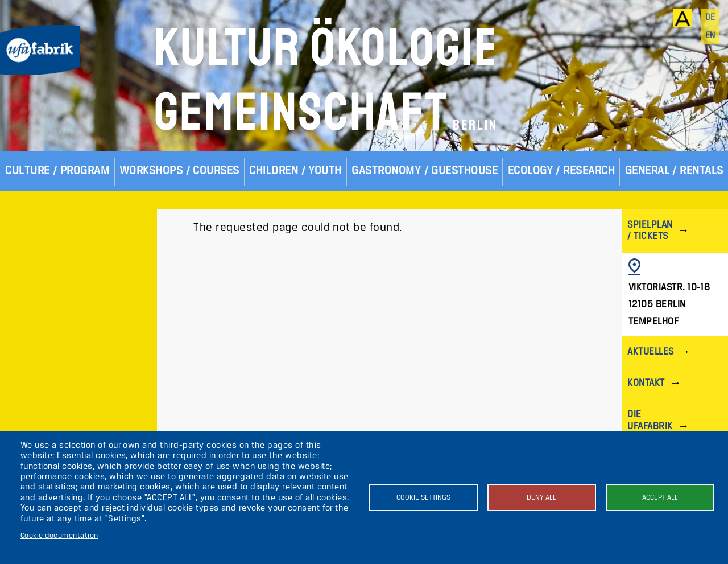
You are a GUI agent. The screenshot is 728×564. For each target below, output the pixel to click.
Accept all (660, 498)
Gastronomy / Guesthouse (425, 171)
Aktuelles (650, 352)
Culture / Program (57, 171)
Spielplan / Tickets (650, 231)
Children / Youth (295, 171)
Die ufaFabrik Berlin (650, 426)
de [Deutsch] (710, 18)
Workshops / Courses (179, 171)
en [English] (710, 36)
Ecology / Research (562, 171)
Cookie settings (423, 498)
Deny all (541, 498)
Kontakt (646, 383)
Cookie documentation (59, 536)
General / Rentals (674, 171)
